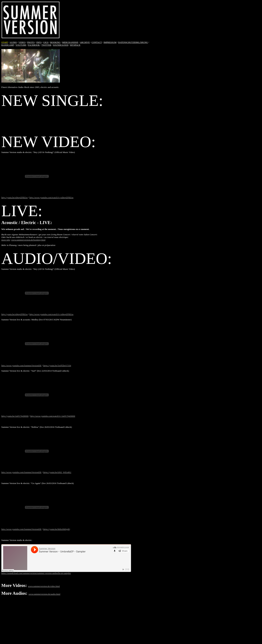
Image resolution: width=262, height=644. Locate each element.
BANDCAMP (8, 45)
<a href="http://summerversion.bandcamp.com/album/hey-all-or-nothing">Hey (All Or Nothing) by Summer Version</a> (131, 120)
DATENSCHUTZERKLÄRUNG (133, 42)
